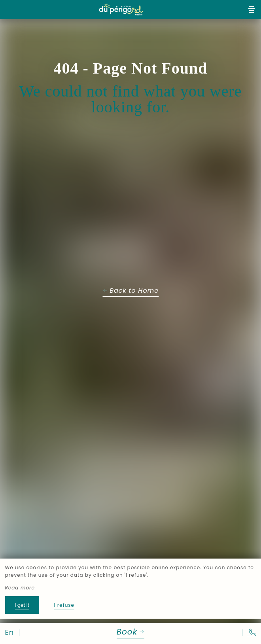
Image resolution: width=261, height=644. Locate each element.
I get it (22, 605)
